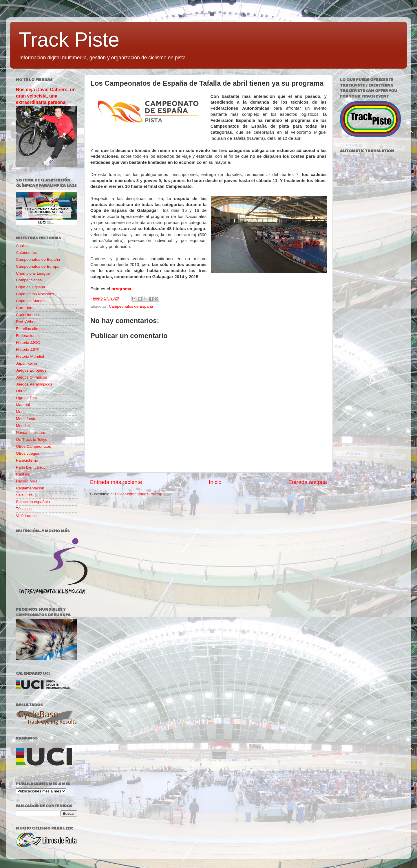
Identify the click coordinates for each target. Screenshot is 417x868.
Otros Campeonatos (33, 446)
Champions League (33, 273)
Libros (21, 391)
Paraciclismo (27, 460)
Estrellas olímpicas (32, 329)
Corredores (26, 308)
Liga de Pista (27, 398)
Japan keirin (26, 363)
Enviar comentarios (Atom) (138, 494)
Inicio (215, 482)
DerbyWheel (27, 322)
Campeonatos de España (131, 306)
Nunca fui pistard (31, 433)
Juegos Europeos (31, 370)
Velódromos (26, 516)
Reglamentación (30, 488)
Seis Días (24, 495)
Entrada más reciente (116, 482)
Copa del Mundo (30, 301)
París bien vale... (31, 467)
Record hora (27, 481)
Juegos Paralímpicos (34, 384)
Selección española (33, 502)
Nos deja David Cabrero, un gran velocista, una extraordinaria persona (46, 96)
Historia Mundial (30, 356)
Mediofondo (26, 419)
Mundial (23, 426)
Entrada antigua (308, 482)
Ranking (23, 474)
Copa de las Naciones (35, 294)
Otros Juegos (28, 453)
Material (23, 405)
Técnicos (24, 509)
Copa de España (31, 287)
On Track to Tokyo (32, 439)
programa (121, 289)
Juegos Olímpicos (31, 377)
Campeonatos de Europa (38, 266)
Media (21, 412)
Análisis (23, 246)
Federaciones (28, 336)
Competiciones (29, 280)
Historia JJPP (28, 349)
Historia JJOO (28, 343)
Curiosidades (27, 315)
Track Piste (69, 40)
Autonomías (26, 253)
